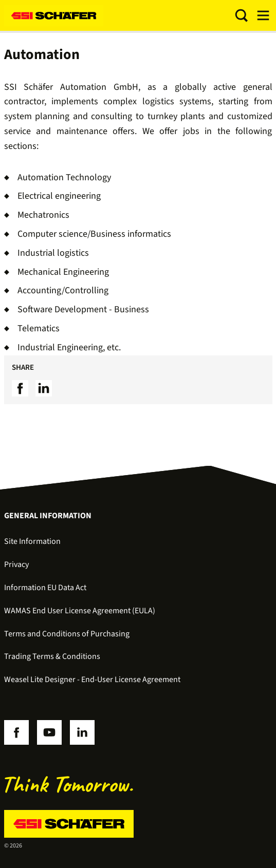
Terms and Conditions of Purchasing (67, 634)
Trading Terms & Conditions (52, 656)
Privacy (16, 564)
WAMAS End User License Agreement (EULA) (80, 611)
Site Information (32, 541)
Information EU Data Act (45, 588)
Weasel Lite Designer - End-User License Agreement (92, 680)
